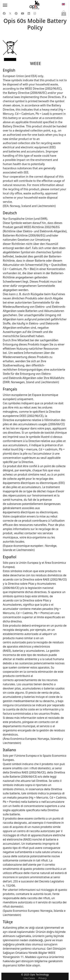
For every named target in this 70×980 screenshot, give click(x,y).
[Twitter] (10, 13)
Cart (64, 14)
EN (63, 4)
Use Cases (29, 978)
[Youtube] (23, 13)
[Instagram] (35, 13)
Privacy (42, 978)
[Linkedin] (29, 13)
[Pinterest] (16, 13)
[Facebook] (4, 13)
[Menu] (12, 5)
